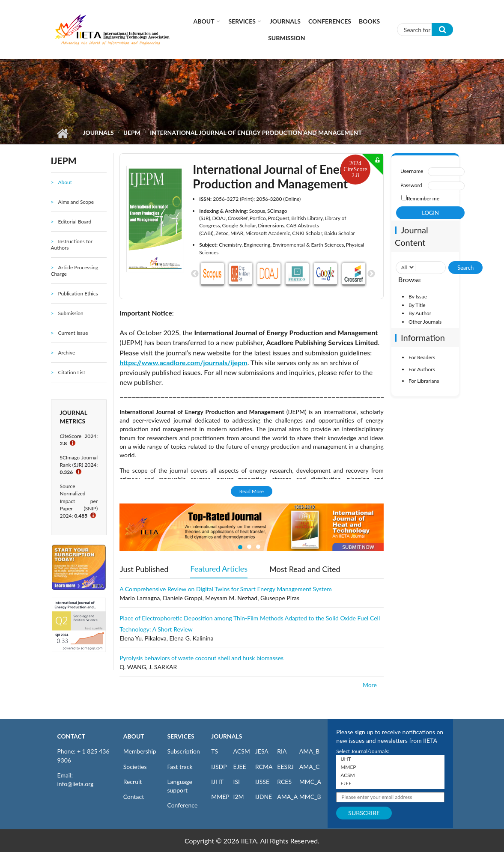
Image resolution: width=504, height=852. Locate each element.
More (370, 685)
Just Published (144, 569)
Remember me (423, 198)
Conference (182, 805)
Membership (140, 751)
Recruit (133, 782)
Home (63, 134)
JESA (262, 751)
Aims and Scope (76, 202)
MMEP (220, 797)
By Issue (418, 296)
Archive (66, 353)
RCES (284, 782)
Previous (195, 274)
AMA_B (309, 751)
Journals (285, 21)
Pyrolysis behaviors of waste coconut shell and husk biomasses (201, 658)
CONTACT (72, 736)
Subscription (183, 751)
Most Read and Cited (305, 569)
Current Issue (73, 333)
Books (369, 21)
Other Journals (425, 322)
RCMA (264, 767)
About (204, 21)
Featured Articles (219, 568)
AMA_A (287, 797)
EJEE (240, 767)
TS (215, 751)
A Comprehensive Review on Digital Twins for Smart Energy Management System (226, 589)
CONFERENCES (330, 21)
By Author (420, 313)
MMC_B (310, 797)
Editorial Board (75, 222)
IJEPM (132, 133)
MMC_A (310, 782)
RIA (282, 751)
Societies (135, 767)
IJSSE (262, 782)
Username (412, 171)
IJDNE (264, 797)
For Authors (422, 369)
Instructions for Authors (72, 244)
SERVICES (180, 736)
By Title (417, 305)
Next (371, 274)
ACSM (242, 751)
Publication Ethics (78, 293)
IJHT (217, 782)
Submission (286, 38)
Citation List (72, 372)
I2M (239, 797)
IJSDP (219, 767)
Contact (134, 797)
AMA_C (310, 767)
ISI (237, 782)
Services (242, 21)
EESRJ (285, 767)
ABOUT (134, 736)
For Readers (422, 357)
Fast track (180, 767)
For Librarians (424, 381)
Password (411, 185)
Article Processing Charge (75, 271)
